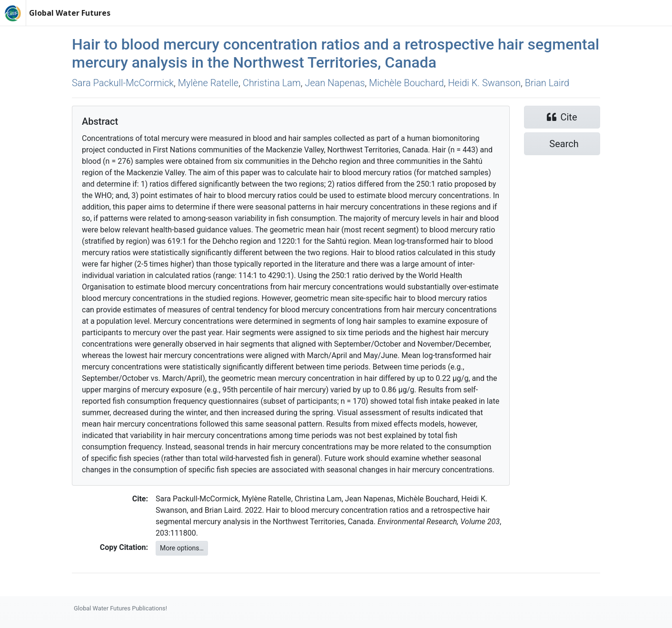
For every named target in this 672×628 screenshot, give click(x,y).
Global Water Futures (70, 13)
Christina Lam (272, 83)
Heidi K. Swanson (484, 83)
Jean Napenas (335, 83)
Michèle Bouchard (406, 83)
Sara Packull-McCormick (123, 83)
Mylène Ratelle (208, 83)
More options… (182, 548)
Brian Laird (547, 83)
